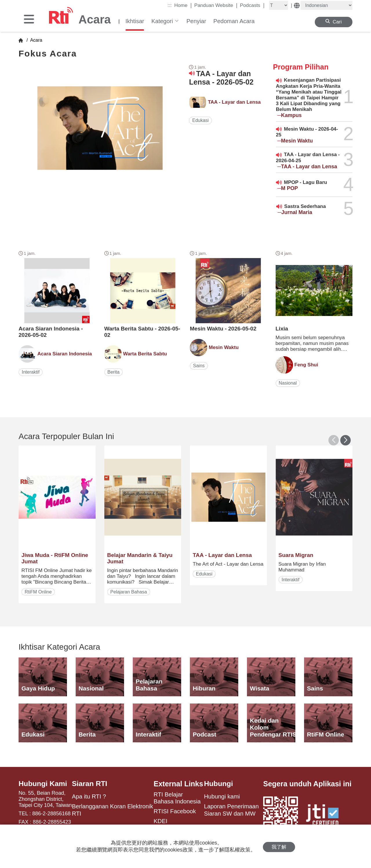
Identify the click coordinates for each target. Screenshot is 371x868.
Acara (36, 40)
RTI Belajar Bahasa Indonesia (177, 798)
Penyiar (196, 21)
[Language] (327, 5)
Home (183, 5)
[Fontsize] (279, 5)
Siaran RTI (90, 784)
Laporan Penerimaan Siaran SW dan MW (231, 810)
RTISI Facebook (175, 811)
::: (170, 5)
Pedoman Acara (234, 21)
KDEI (160, 821)
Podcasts (252, 5)
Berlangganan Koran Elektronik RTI (112, 810)
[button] (345, 440)
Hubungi (219, 784)
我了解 (279, 846)
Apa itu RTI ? (89, 797)
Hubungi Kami (43, 784)
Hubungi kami (222, 797)
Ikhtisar (135, 21)
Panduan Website (216, 5)
